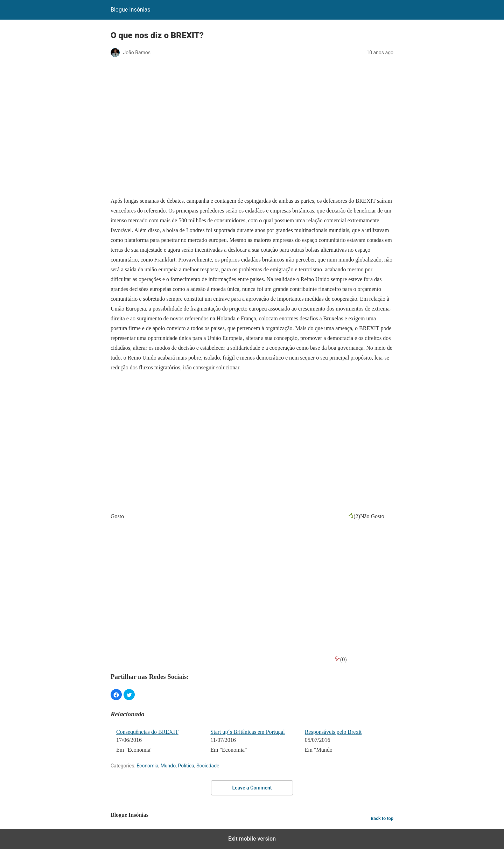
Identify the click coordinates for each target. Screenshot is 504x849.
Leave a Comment (252, 788)
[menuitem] (159, 742)
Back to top (382, 818)
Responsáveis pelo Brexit (333, 732)
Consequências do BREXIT (147, 732)
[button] (116, 695)
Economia (147, 766)
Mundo (168, 766)
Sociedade (208, 766)
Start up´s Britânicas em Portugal (247, 732)
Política (186, 766)
